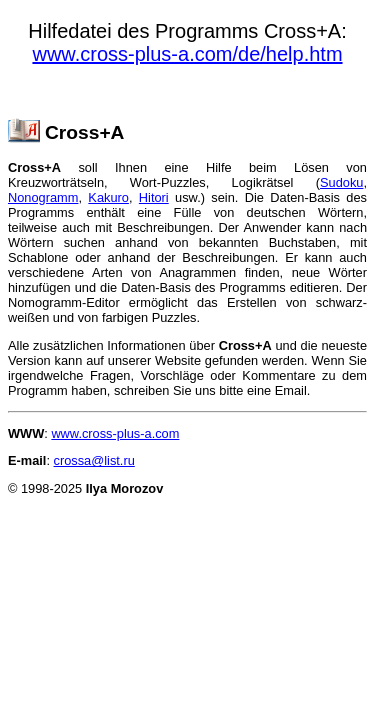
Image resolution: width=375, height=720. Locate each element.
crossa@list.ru (94, 460)
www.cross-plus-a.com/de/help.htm (187, 54)
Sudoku (341, 182)
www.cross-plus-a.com (115, 433)
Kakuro (108, 197)
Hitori (154, 197)
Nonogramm (43, 197)
